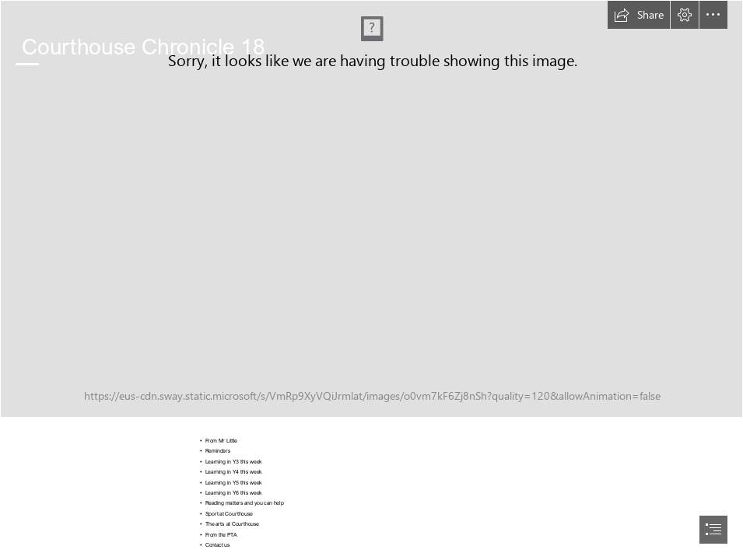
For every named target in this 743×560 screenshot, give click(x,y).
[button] (639, 15)
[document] (371, 280)
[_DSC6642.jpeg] (371, 209)
